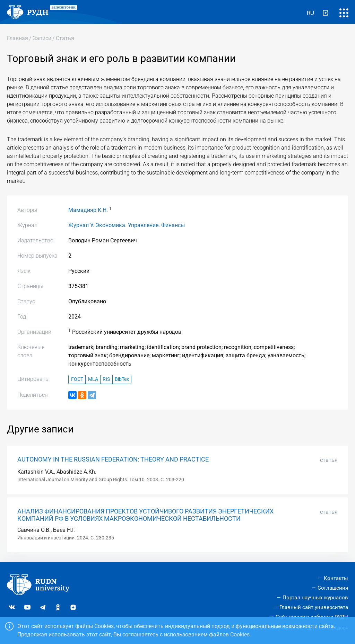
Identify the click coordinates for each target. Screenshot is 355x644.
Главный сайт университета (314, 607)
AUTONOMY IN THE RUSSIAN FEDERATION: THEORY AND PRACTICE (113, 459)
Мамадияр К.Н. (88, 210)
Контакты (336, 578)
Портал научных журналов (315, 598)
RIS (106, 379)
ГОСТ (77, 379)
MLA (93, 379)
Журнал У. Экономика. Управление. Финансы (127, 225)
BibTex (122, 379)
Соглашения (333, 588)
